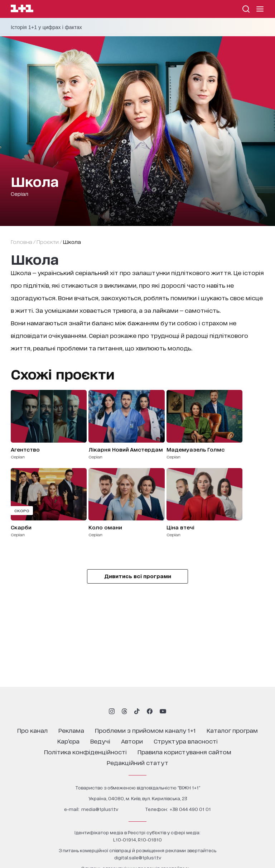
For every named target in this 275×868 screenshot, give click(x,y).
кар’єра (68, 741)
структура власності (186, 741)
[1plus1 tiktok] (137, 711)
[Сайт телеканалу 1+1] (22, 10)
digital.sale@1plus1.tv (138, 857)
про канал (32, 730)
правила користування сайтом (184, 752)
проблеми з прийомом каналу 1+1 (145, 730)
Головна (21, 242)
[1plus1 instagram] (112, 711)
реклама (71, 730)
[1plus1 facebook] (150, 711)
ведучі (100, 741)
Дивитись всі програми (138, 576)
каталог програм (232, 730)
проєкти (48, 242)
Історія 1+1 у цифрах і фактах (46, 27)
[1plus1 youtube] (163, 711)
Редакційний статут (137, 762)
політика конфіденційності (85, 752)
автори (132, 741)
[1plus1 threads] (124, 711)
